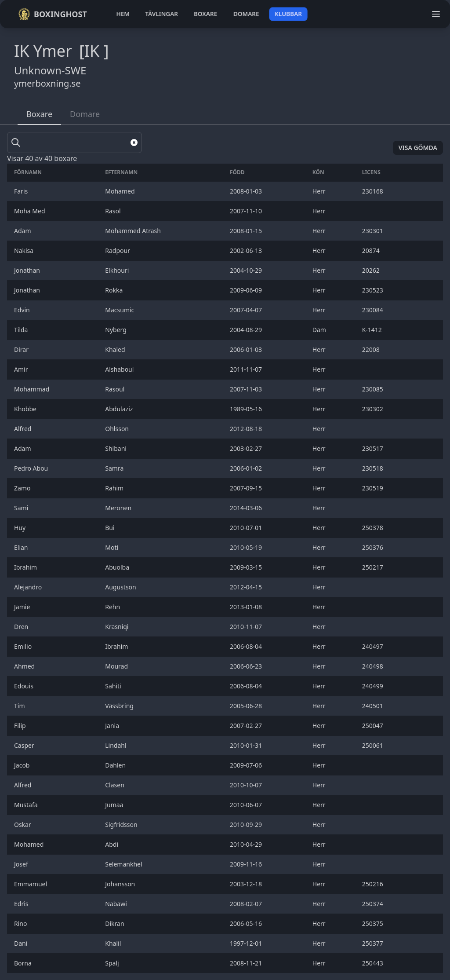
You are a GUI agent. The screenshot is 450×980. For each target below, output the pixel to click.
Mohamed (30, 844)
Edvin (23, 310)
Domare (85, 114)
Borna (24, 963)
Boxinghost (53, 14)
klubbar (288, 14)
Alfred (24, 429)
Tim (20, 706)
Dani (22, 943)
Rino (21, 923)
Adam (23, 231)
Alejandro (29, 587)
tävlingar (161, 14)
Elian (22, 547)
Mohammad (33, 389)
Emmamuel (31, 884)
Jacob (24, 765)
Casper (25, 745)
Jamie (23, 607)
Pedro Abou (32, 468)
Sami (22, 508)
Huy (21, 528)
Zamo (23, 488)
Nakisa (25, 250)
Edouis (24, 686)
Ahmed (25, 666)
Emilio (24, 646)
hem (123, 14)
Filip (21, 726)
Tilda (22, 330)
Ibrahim (26, 567)
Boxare (39, 114)
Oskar (23, 825)
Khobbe (26, 409)
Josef (22, 864)
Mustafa (27, 805)
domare (246, 14)
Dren (22, 627)
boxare (205, 14)
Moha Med (30, 211)
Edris (22, 904)
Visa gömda (418, 148)
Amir (23, 369)
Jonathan (28, 270)
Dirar (22, 349)
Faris (22, 191)
